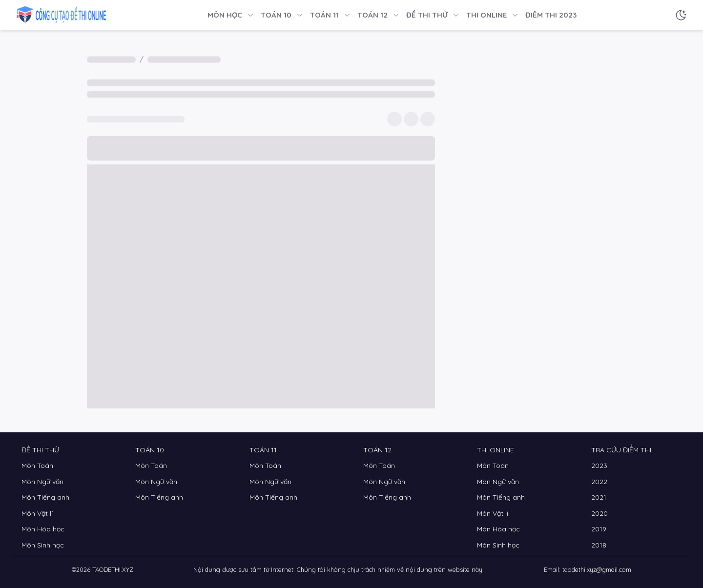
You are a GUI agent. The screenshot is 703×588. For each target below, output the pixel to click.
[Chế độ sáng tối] (681, 15)
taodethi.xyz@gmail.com (597, 569)
